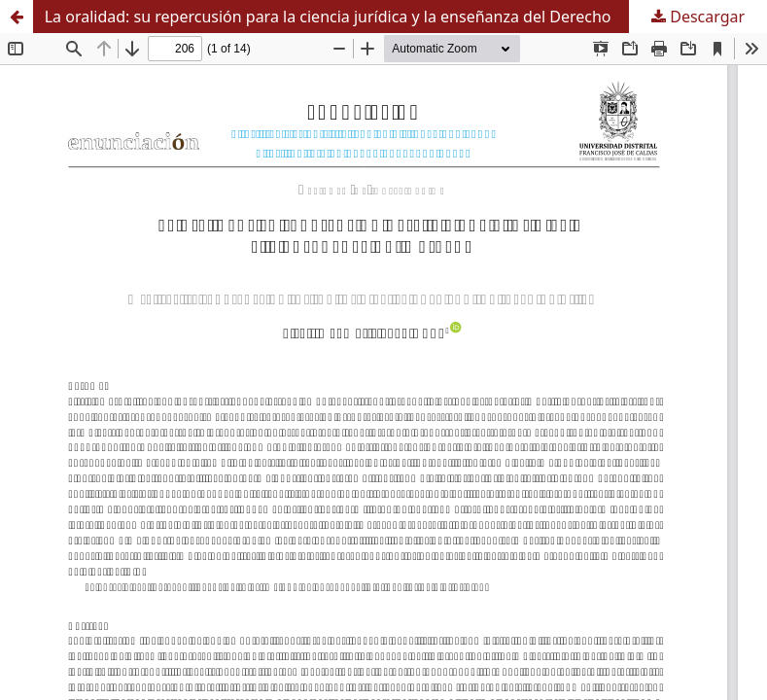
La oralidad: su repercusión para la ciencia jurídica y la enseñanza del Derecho (328, 17)
